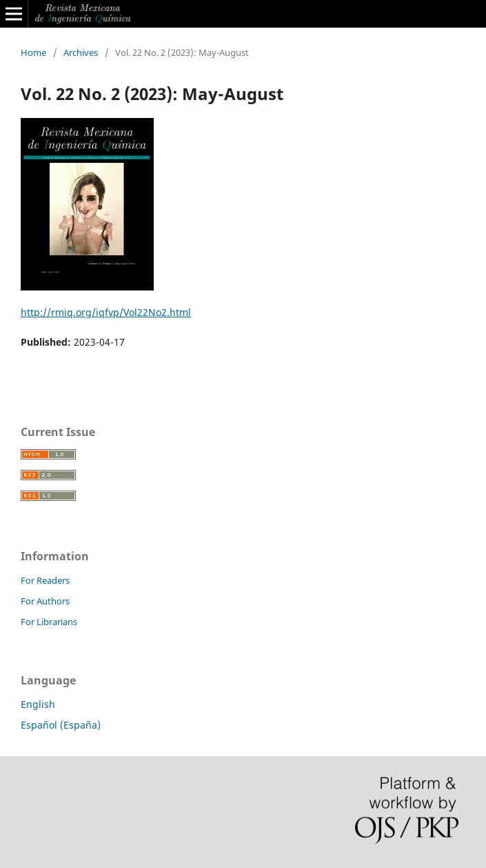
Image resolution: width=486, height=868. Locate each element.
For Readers (45, 580)
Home (33, 52)
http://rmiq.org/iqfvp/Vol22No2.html (106, 312)
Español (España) (61, 725)
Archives (81, 52)
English (38, 704)
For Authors (45, 601)
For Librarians (49, 622)
